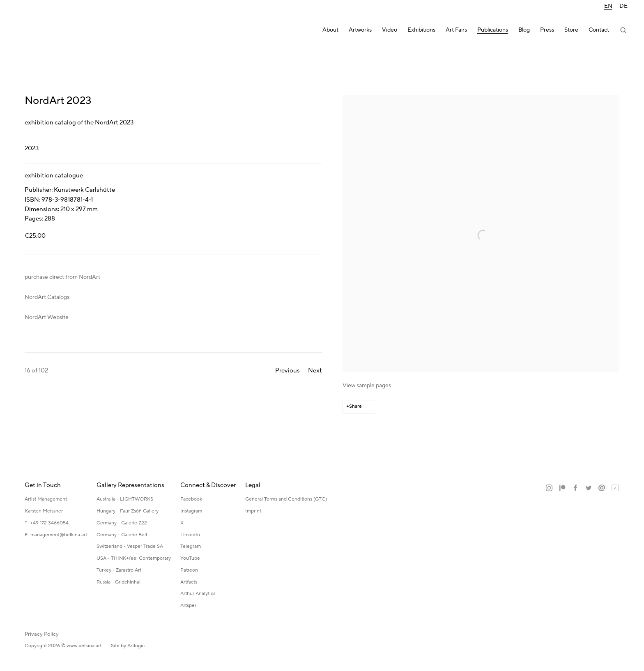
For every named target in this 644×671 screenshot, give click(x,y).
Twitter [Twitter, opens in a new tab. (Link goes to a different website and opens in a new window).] (589, 488)
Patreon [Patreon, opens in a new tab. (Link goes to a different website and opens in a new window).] (562, 488)
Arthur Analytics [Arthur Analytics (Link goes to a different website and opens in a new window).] (198, 594)
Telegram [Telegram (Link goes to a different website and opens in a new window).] (191, 546)
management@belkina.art (59, 535)
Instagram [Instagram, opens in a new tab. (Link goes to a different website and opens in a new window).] (549, 488)
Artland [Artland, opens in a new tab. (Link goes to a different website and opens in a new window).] (615, 488)
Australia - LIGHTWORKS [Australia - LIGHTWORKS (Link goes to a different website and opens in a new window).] (125, 499)
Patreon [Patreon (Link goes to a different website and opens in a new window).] (189, 570)
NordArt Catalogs (47, 297)
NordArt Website (47, 317)
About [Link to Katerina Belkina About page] (330, 30)
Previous (287, 371)
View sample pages (367, 386)
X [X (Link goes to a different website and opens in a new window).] (182, 523)
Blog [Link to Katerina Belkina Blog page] (524, 30)
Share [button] (355, 406)
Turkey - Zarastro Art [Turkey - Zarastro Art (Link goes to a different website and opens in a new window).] (119, 570)
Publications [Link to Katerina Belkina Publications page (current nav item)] (493, 30)
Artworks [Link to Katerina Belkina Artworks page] (360, 30)
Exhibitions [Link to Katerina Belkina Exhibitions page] (421, 30)
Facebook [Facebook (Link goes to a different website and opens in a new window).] (191, 499)
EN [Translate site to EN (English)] (608, 6)
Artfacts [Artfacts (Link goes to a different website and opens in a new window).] (189, 582)
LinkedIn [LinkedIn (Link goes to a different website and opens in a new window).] (190, 535)
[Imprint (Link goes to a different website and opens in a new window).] (253, 511)
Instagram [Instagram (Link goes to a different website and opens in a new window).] (191, 511)
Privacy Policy (42, 634)
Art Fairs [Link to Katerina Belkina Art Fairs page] (456, 30)
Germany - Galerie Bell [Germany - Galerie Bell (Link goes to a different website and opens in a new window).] (122, 535)
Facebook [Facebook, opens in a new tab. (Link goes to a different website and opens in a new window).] (575, 488)
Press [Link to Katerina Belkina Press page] (547, 30)
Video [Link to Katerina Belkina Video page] (390, 30)
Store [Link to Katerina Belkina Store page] (571, 30)
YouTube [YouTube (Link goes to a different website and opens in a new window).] (190, 558)
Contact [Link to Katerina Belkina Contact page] (599, 30)
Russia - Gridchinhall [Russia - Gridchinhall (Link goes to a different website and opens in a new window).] (119, 582)
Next (315, 371)
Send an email (602, 488)
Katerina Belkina (49, 31)
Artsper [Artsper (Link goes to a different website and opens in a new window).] (188, 606)
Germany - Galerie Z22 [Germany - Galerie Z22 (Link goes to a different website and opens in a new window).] (122, 523)
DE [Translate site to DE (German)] (623, 6)
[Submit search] (624, 31)
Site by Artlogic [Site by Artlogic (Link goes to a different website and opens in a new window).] (128, 646)
